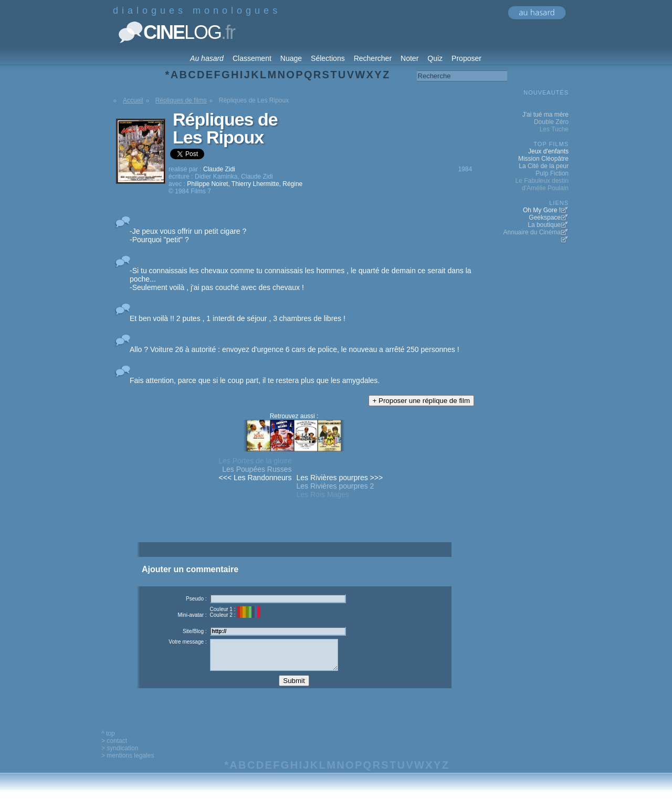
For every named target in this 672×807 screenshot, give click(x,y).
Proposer (466, 58)
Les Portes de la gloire (255, 461)
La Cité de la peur (544, 166)
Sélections (328, 58)
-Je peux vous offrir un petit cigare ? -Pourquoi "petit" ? (188, 235)
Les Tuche (554, 129)
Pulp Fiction (552, 173)
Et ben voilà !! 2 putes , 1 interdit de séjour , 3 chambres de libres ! (238, 318)
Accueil (133, 100)
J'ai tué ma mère (545, 115)
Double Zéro (551, 122)
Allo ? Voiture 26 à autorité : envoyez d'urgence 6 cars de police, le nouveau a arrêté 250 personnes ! (295, 349)
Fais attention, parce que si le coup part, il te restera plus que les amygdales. (255, 380)
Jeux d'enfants (548, 151)
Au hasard (207, 58)
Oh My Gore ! (542, 210)
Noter (409, 58)
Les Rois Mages (323, 494)
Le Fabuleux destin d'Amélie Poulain (542, 184)
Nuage (291, 58)
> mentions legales (128, 763)
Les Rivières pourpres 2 (335, 486)
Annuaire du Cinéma (532, 232)
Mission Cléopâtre (543, 159)
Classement (252, 58)
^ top (108, 741)
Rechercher (373, 58)
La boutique (544, 225)
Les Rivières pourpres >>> (340, 478)
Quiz (435, 58)
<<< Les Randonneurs (255, 478)
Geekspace (545, 218)
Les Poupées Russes (257, 469)
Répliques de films (181, 100)
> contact (114, 749)
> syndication (120, 756)
